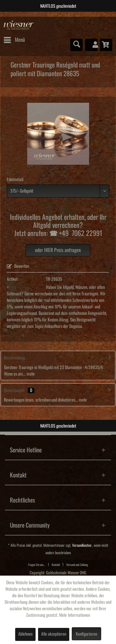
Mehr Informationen (75, 615)
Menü (14, 39)
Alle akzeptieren (54, 634)
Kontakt (56, 565)
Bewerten (18, 266)
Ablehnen (25, 634)
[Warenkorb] (106, 45)
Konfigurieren (86, 634)
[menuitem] (14, 40)
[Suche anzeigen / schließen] (76, 45)
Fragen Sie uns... (37, 565)
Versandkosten (82, 545)
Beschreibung (15, 358)
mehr (30, 374)
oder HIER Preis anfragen (58, 250)
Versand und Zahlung (77, 565)
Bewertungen (14, 390)
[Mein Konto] (91, 45)
